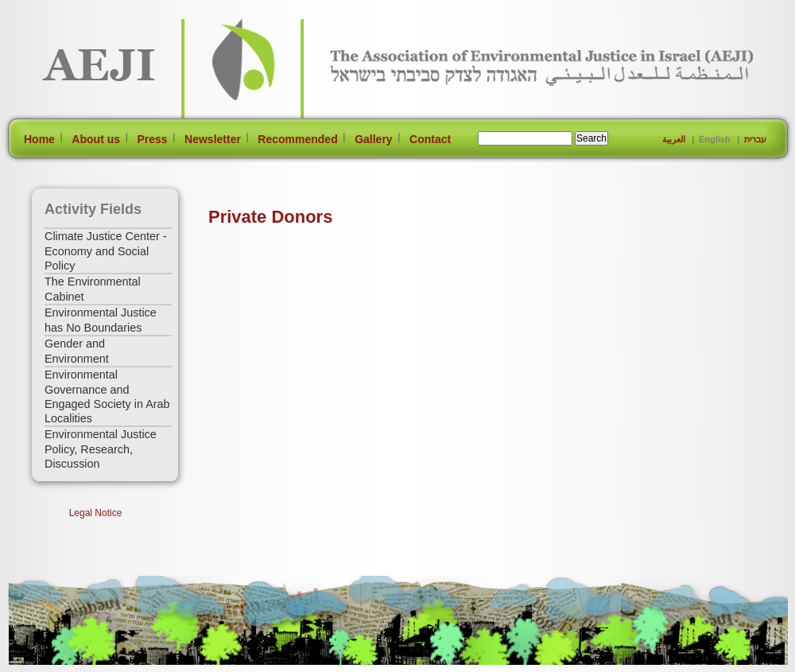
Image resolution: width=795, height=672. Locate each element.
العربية (674, 139)
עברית (755, 139)
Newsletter (213, 139)
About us (96, 139)
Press (152, 139)
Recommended (297, 139)
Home (39, 139)
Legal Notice (96, 513)
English (715, 139)
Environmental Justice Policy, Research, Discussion (101, 449)
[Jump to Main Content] (58, 664)
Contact (430, 139)
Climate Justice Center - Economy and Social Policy (106, 251)
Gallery (373, 139)
